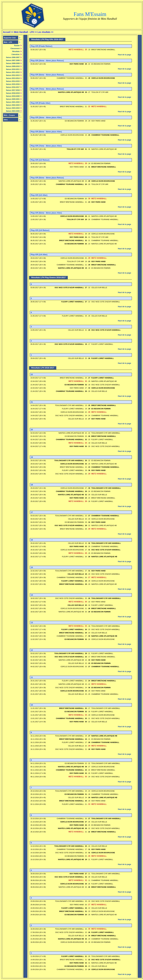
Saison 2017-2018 (13, 90)
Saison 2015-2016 (13, 84)
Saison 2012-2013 (13, 75)
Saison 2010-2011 (13, 69)
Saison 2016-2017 (13, 87)
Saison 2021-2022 (13, 102)
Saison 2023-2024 (13, 108)
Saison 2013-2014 (13, 78)
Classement (15, 48)
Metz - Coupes (9, 115)
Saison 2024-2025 (13, 111)
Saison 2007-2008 (13, 60)
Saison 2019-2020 (13, 96)
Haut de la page (124, 55)
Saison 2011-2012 (13, 72)
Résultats (16, 51)
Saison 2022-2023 (13, 105)
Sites (6, 120)
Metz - (8, 42)
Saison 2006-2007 (13, 57)
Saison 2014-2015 (13, 81)
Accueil (7, 32)
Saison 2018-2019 (13, 93)
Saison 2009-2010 (13, 66)
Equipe (17, 45)
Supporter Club (10, 38)
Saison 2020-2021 (13, 99)
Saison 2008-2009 (13, 63)
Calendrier (16, 54)
